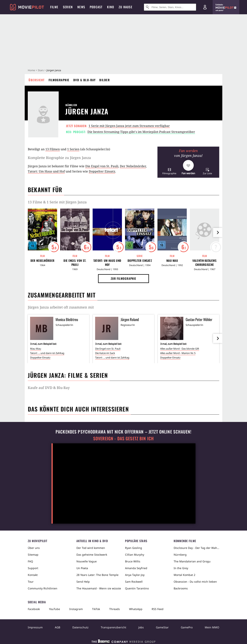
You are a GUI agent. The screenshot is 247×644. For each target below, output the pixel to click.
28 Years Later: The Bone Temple (97, 575)
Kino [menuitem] (111, 7)
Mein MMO (212, 627)
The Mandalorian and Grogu (192, 561)
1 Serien (73, 149)
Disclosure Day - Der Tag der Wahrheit (196, 548)
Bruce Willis (133, 561)
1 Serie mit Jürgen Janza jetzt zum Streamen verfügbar (129, 126)
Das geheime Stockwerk (92, 555)
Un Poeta (82, 568)
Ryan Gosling (134, 548)
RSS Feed (158, 609)
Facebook (34, 609)
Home (31, 70)
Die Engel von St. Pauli (102, 166)
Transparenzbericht (113, 627)
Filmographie (59, 80)
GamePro (187, 627)
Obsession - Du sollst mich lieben (195, 582)
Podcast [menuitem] (96, 7)
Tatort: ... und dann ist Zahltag (47, 353)
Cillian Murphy (135, 555)
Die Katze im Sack (105, 353)
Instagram (76, 609)
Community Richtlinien (43, 588)
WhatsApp (136, 609)
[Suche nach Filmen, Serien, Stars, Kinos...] (170, 7)
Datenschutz (80, 627)
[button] (169, 171)
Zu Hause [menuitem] (126, 7)
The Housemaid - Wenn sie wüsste (99, 588)
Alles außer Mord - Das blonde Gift (180, 349)
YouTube (55, 609)
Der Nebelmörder (133, 166)
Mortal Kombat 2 (184, 575)
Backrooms (181, 588)
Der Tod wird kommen (91, 548)
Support (33, 568)
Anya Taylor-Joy (135, 575)
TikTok (96, 609)
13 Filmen (53, 149)
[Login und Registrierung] (205, 7)
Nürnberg (180, 555)
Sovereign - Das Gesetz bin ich (123, 438)
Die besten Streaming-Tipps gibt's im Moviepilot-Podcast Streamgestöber (141, 132)
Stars (41, 70)
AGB (58, 627)
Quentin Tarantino (137, 588)
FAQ (30, 561)
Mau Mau (172, 261)
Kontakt (33, 575)
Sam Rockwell (134, 582)
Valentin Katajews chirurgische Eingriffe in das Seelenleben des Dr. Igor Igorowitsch (205, 263)
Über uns (34, 548)
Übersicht (37, 80)
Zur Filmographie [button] (123, 278)
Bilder (105, 80)
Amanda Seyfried (136, 568)
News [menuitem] (81, 7)
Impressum (35, 627)
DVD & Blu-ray (85, 80)
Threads (115, 609)
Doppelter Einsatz (102, 171)
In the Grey (181, 568)
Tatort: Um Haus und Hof (46, 171)
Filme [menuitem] (54, 7)
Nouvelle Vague (87, 561)
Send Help (83, 582)
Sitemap (33, 555)
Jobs (141, 627)
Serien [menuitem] (68, 7)
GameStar (162, 627)
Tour (31, 582)
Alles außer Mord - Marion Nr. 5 (178, 353)
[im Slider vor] (218, 232)
